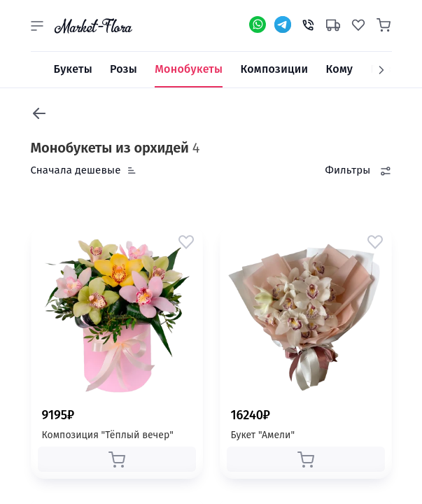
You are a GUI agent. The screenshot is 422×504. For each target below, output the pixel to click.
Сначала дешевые (76, 170)
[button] (37, 26)
